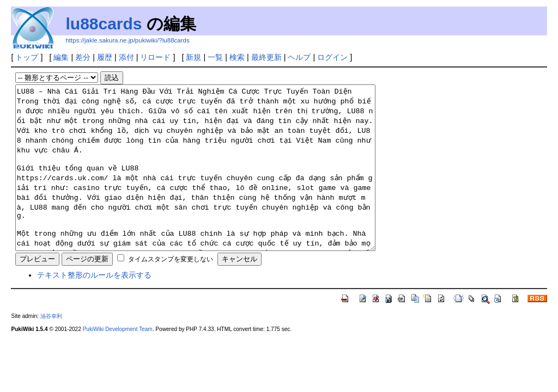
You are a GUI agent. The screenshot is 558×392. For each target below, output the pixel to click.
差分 (83, 57)
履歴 (105, 57)
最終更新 (266, 57)
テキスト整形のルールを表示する (94, 308)
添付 (126, 57)
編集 (61, 57)
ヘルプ (299, 57)
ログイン (332, 57)
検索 (237, 57)
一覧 (215, 57)
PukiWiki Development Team (118, 362)
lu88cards (104, 24)
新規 (193, 57)
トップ (27, 57)
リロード (155, 57)
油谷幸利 (51, 349)
